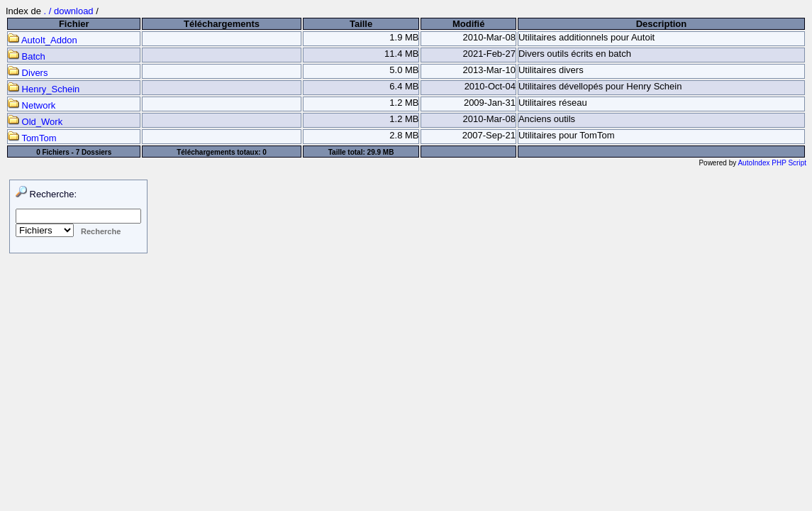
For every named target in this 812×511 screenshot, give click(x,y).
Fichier (74, 24)
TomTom (32, 138)
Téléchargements (222, 24)
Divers (28, 73)
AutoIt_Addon (43, 40)
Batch (27, 56)
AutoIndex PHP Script (772, 163)
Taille (361, 24)
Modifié (469, 24)
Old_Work (35, 122)
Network (32, 105)
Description (662, 24)
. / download (70, 11)
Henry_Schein (44, 89)
